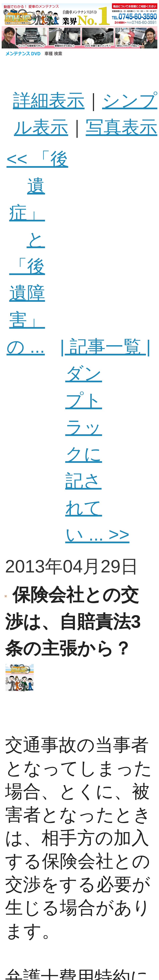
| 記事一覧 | (105, 347)
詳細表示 (49, 100)
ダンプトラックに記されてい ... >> (97, 454)
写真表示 (122, 127)
